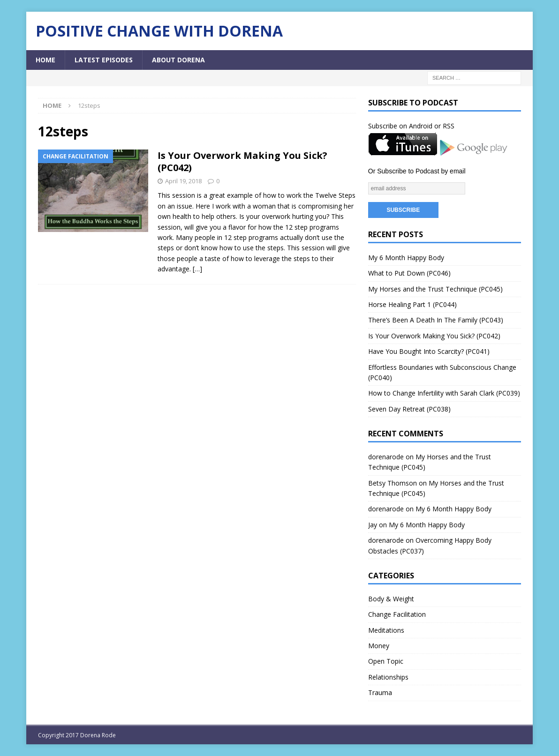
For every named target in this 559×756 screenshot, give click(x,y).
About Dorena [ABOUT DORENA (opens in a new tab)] (178, 60)
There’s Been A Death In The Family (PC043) (436, 320)
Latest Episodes (104, 60)
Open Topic (386, 661)
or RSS (444, 126)
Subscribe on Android (400, 126)
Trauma (380, 692)
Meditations (386, 630)
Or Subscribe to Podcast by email (417, 171)
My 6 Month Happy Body (406, 258)
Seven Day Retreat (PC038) (409, 409)
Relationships (388, 677)
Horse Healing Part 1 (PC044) (412, 304)
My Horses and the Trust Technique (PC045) (435, 289)
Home (45, 60)
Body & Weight (391, 599)
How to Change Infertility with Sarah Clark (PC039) (444, 393)
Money (379, 646)
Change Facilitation (397, 614)
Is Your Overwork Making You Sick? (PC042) (242, 161)
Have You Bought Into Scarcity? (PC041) (429, 351)
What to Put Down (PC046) (409, 273)
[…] (197, 269)
